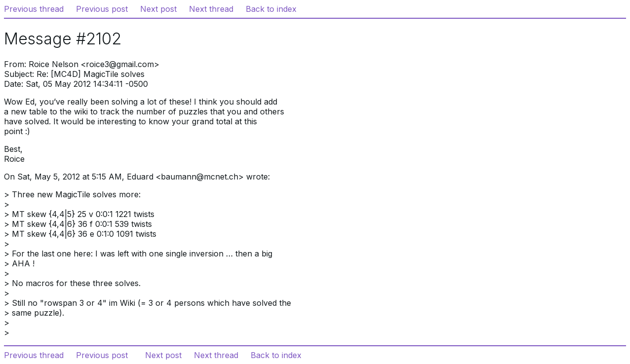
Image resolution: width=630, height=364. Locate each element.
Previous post (102, 9)
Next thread (211, 9)
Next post (158, 9)
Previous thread (34, 9)
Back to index (271, 9)
